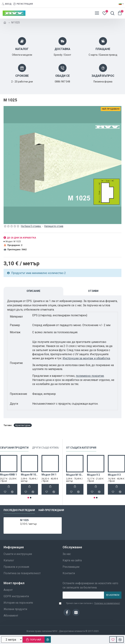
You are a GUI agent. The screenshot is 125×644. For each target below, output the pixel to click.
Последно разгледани (19, 510)
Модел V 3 (114, 475)
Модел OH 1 (49, 475)
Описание (33, 291)
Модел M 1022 (30, 475)
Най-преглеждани (51, 510)
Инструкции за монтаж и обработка (86, 358)
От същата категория (81, 448)
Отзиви (93, 291)
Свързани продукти (14, 448)
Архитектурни (23, 425)
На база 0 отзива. (31, 226)
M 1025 (24, 520)
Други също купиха (46, 448)
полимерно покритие (90, 376)
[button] (28, 498)
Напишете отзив (54, 226)
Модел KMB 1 (8, 475)
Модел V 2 (93, 475)
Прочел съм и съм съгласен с (92, 603)
